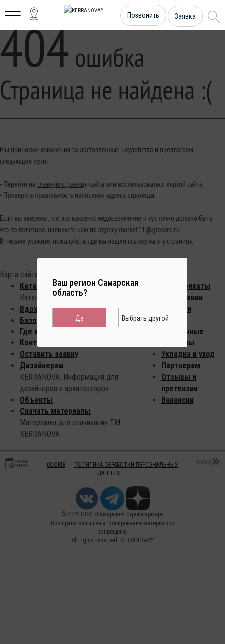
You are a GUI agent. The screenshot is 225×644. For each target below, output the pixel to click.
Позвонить (143, 15)
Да (80, 318)
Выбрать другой (145, 318)
